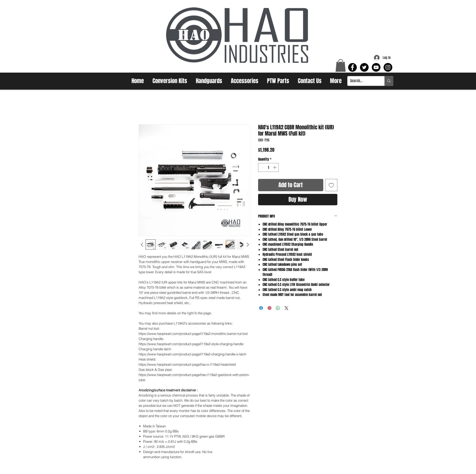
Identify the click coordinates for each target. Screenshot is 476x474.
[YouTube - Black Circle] (376, 67)
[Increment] (275, 167)
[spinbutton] (268, 167)
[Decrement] (262, 167)
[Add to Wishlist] (331, 185)
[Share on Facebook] (261, 308)
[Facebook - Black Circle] (352, 67)
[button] (341, 65)
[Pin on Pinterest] (269, 308)
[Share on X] (286, 308)
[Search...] (363, 81)
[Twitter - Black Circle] (364, 67)
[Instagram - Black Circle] (388, 67)
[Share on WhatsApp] (278, 308)
